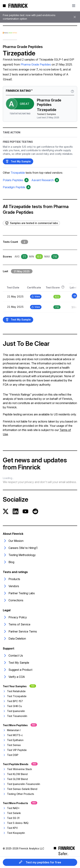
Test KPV (10, 828)
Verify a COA (14, 677)
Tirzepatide (18, 173)
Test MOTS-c (13, 735)
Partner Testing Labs (19, 593)
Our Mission (13, 541)
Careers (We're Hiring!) (20, 548)
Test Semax (12, 745)
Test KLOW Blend (15, 774)
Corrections (13, 600)
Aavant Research (43, 180)
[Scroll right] (74, 296)
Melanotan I (12, 730)
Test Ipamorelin (14, 711)
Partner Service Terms (20, 631)
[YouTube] (25, 511)
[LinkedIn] (16, 511)
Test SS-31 (11, 818)
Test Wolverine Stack (17, 769)
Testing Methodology (19, 555)
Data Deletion (14, 639)
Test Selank (12, 813)
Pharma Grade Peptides (36, 64)
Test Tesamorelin (15, 716)
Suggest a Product (18, 670)
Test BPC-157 (13, 701)
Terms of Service (17, 624)
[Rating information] (72, 91)
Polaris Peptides (13, 180)
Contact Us (13, 656)
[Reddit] (35, 511)
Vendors (11, 586)
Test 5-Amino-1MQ (16, 823)
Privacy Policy (15, 617)
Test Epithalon (13, 740)
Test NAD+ (11, 808)
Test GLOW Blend (15, 779)
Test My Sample (18, 161)
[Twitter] (6, 511)
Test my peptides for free (40, 862)
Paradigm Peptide (14, 187)
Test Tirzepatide (15, 696)
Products (11, 579)
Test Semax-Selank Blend (20, 789)
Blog (9, 562)
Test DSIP (11, 755)
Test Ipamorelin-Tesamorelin (21, 784)
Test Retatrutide (14, 691)
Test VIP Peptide (15, 750)
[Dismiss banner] (75, 17)
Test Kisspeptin (14, 833)
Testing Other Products (18, 794)
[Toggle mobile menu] (74, 6)
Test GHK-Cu (12, 706)
